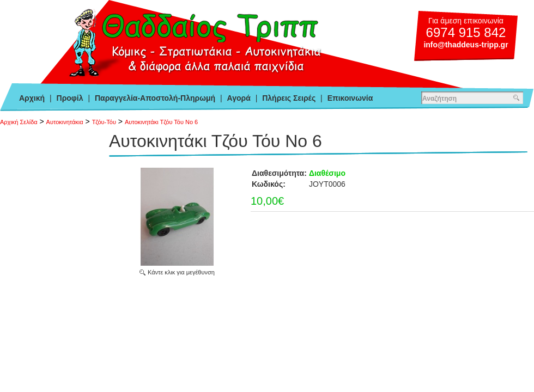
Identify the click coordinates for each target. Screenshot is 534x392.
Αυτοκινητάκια (65, 122)
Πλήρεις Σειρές (289, 98)
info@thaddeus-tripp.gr (466, 45)
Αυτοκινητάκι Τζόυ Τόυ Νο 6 (161, 122)
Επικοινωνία (350, 98)
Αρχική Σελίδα (19, 122)
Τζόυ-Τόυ (104, 122)
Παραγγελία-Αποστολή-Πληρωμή (155, 98)
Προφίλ (70, 98)
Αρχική (32, 98)
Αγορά (239, 98)
